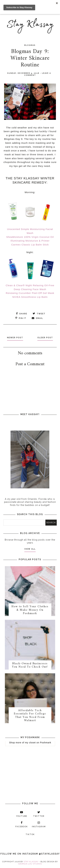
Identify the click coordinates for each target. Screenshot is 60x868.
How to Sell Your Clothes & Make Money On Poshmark (30, 610)
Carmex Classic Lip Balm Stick (30, 245)
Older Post (45, 338)
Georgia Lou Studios (30, 864)
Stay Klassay (31, 862)
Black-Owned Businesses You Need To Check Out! (30, 665)
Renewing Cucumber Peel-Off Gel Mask (30, 293)
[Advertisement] (32, 403)
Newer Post (15, 338)
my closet (30, 743)
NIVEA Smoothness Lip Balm (30, 297)
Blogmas (30, 45)
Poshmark (46, 743)
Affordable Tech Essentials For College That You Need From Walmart (30, 716)
